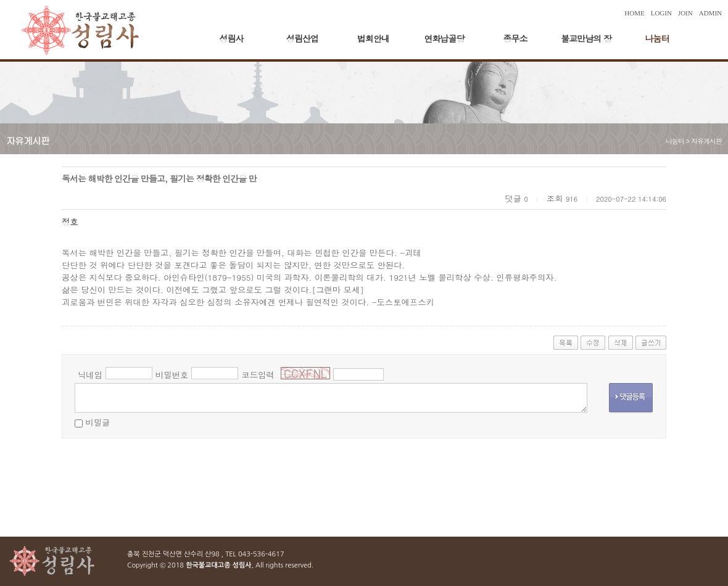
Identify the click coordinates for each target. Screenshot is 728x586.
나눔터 (657, 38)
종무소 (515, 38)
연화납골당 (445, 38)
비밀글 (97, 422)
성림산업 (302, 38)
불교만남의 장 (586, 38)
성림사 (232, 38)
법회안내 (373, 38)
